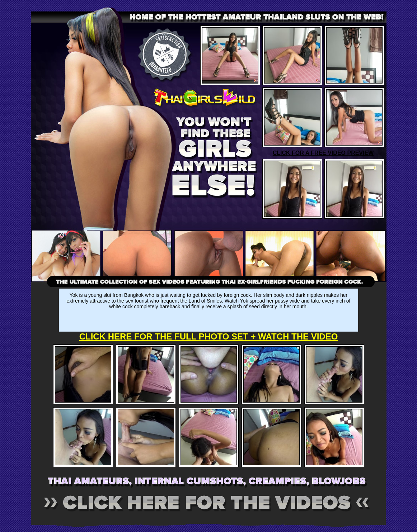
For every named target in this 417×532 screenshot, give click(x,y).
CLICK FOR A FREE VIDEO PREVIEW (323, 153)
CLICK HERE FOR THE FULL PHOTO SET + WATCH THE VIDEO (209, 336)
